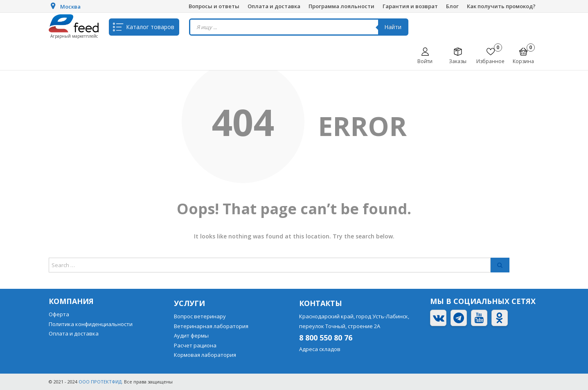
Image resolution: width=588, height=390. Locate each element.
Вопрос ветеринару (200, 316)
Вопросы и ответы (214, 6)
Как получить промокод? (501, 6)
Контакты (321, 303)
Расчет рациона (195, 345)
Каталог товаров (150, 27)
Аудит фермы (191, 336)
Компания (71, 301)
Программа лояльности (341, 6)
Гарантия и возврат (410, 6)
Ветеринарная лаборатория (211, 326)
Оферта (59, 314)
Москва (70, 7)
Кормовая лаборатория (205, 355)
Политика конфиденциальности (91, 324)
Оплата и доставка (274, 6)
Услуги (189, 303)
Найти (393, 27)
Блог (452, 6)
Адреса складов (320, 349)
